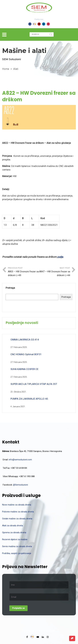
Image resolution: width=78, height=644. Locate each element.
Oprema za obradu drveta (14, 532)
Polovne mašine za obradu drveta (18, 512)
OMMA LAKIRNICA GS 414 (25, 340)
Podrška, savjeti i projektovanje (17, 553)
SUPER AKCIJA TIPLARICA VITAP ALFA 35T (34, 384)
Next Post (55, 272)
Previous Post (23, 272)
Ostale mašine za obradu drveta (17, 519)
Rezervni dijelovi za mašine (15, 539)
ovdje (60, 257)
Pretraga (10, 288)
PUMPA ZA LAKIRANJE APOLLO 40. (30, 399)
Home (6, 69)
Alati (16, 69)
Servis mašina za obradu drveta (17, 546)
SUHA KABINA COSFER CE (24, 369)
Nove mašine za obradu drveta (17, 505)
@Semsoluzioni (20, 485)
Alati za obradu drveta (12, 526)
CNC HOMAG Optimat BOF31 (26, 354)
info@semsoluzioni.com (20, 460)
